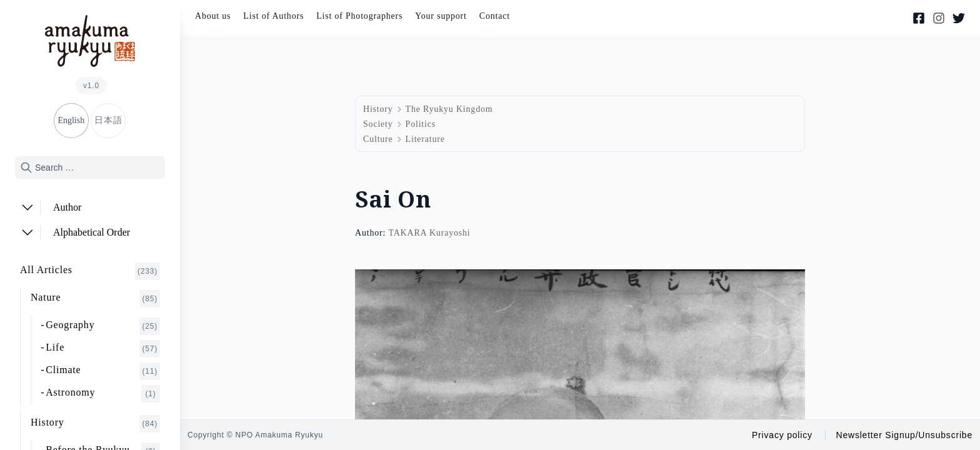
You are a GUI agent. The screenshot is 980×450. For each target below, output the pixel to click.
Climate (103, 371)
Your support (441, 16)
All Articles (90, 271)
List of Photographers (359, 16)
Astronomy (103, 394)
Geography (103, 326)
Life (103, 349)
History (95, 424)
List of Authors (273, 16)
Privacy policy (782, 435)
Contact (495, 16)
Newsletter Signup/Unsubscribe (904, 435)
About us (213, 16)
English (71, 120)
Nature (95, 299)
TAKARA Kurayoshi (429, 233)
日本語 (108, 120)
